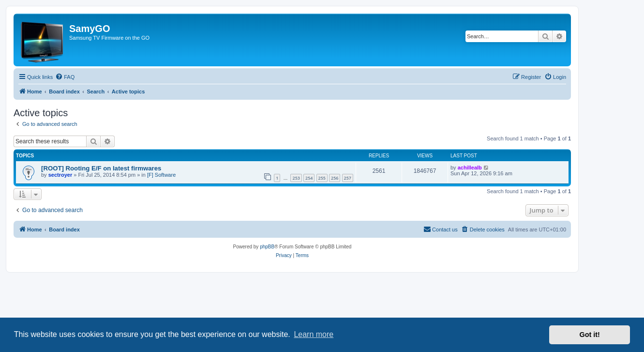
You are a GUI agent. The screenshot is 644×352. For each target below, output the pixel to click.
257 (348, 178)
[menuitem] (65, 77)
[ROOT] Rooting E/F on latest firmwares (101, 168)
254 (309, 178)
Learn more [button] (314, 334)
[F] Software (161, 175)
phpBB (267, 247)
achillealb (470, 168)
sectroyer (60, 175)
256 (335, 178)
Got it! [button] (590, 335)
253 (296, 178)
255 (322, 178)
